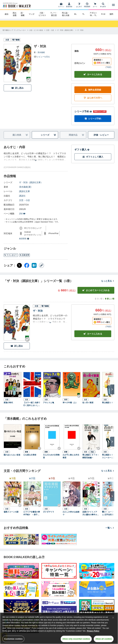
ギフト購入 (82, 150)
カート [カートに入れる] (93, 334)
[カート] (95, 5)
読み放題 (15, 14)
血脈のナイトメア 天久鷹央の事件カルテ (91, 513)
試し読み (18, 88)
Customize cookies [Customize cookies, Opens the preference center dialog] (13, 639)
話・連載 (23, 14)
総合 (7, 14)
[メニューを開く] (113, 5)
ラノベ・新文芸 (54, 14)
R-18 (103, 14)
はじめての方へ (93, 98)
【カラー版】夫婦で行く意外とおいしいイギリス (32, 404)
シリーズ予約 (83, 111)
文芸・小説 (24, 200)
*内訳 (108, 67)
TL (84, 14)
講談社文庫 (24, 191)
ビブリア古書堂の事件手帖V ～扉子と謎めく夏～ (32, 513)
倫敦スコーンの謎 (11, 512)
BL (75, 14)
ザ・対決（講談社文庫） (31, 182)
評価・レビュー (101, 135)
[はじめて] (79, 5)
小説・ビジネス (42, 14)
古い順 (98, 299)
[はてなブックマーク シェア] (34, 265)
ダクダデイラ (49, 512)
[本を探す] (103, 5)
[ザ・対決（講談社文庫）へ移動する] (66, 30)
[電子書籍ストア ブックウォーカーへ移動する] (14, 30)
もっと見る (108, 281)
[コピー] (41, 265)
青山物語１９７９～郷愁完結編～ (91, 456)
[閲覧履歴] (87, 5)
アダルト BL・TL (93, 14)
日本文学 (25, 255)
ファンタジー (11, 255)
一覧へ (110, 528)
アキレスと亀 (49, 403)
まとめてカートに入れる (96, 290)
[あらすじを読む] (36, 157)
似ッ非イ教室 (88, 403)
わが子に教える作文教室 (71, 456)
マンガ (31, 14)
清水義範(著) (25, 187)
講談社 (22, 196)
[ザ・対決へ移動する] (80, 30)
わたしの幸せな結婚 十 (72, 513)
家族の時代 (8, 403)
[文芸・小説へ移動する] (50, 30)
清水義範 (41, 52)
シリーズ (48, 135)
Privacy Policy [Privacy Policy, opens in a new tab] (93, 631)
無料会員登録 (93, 90)
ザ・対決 (38, 311)
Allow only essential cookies (76, 639)
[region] (59, 628)
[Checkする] (29, 80)
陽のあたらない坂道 (12, 455)
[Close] (113, 618)
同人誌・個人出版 (66, 14)
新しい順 (109, 299)
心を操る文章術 (30, 455)
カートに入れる (93, 74)
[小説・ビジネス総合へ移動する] (36, 30)
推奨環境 (24, 239)
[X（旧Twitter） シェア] (19, 265)
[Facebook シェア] (27, 265)
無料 (111, 14)
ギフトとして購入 (93, 157)
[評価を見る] (42, 57)
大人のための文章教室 (51, 456)
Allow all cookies (104, 639)
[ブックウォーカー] (17, 5)
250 (22, 214)
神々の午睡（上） (70, 403)
